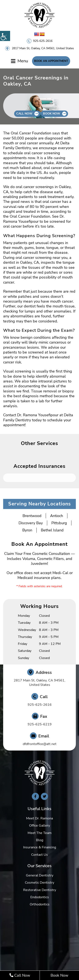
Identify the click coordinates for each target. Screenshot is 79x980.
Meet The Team (40, 833)
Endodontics (40, 897)
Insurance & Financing (40, 847)
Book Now (59, 975)
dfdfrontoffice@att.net (40, 744)
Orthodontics (40, 904)
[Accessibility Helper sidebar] (5, 36)
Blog (40, 840)
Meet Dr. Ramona (39, 818)
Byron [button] (27, 530)
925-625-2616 (43, 41)
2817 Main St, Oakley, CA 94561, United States (43, 48)
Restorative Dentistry (40, 890)
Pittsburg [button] (59, 523)
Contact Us (39, 855)
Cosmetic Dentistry (39, 883)
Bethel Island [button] (52, 530)
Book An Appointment (51, 61)
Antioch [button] (57, 516)
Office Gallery (39, 826)
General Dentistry (40, 875)
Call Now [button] (24, 114)
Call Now (20, 975)
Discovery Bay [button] (31, 523)
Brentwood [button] (32, 516)
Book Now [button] (52, 114)
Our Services (39, 866)
